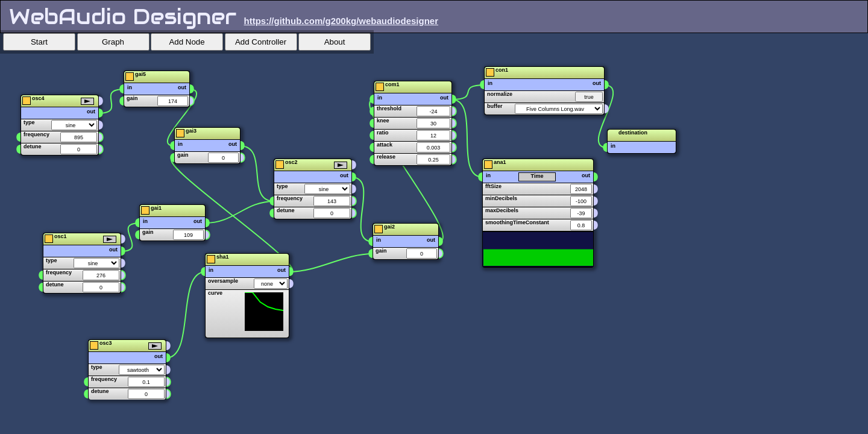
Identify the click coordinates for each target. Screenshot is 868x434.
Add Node (187, 42)
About (335, 42)
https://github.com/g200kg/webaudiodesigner (341, 21)
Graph (113, 42)
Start (39, 42)
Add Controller (261, 42)
